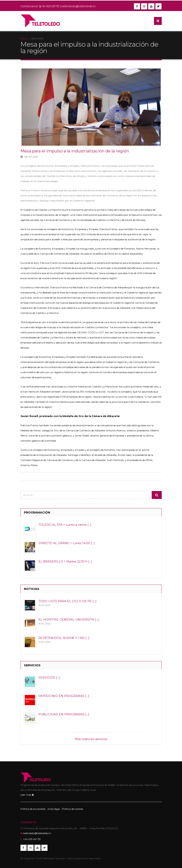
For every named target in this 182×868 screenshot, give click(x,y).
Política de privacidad (33, 809)
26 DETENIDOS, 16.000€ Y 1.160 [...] (64, 638)
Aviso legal (54, 809)
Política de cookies (73, 809)
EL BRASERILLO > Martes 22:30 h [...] (65, 562)
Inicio (24, 39)
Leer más (27, 795)
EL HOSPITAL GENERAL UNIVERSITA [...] (69, 620)
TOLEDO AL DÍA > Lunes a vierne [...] (65, 525)
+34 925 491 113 (50, 6)
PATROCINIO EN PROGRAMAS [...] (64, 696)
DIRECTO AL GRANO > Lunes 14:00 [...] (67, 543)
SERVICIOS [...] (49, 678)
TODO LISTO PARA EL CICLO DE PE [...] (67, 601)
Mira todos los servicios (91, 739)
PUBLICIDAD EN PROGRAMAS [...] (64, 714)
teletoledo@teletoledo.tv (79, 6)
